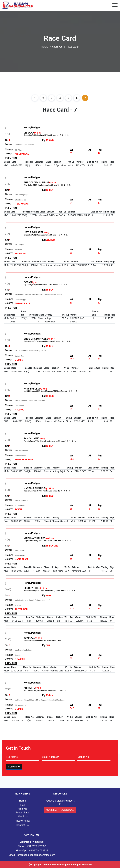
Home (45, 47)
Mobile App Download (60, 810)
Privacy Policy (23, 821)
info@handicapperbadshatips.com (32, 855)
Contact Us (23, 825)
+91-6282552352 (32, 846)
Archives (57, 47)
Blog (22, 805)
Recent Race (23, 813)
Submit (14, 767)
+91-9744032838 (32, 851)
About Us (22, 816)
